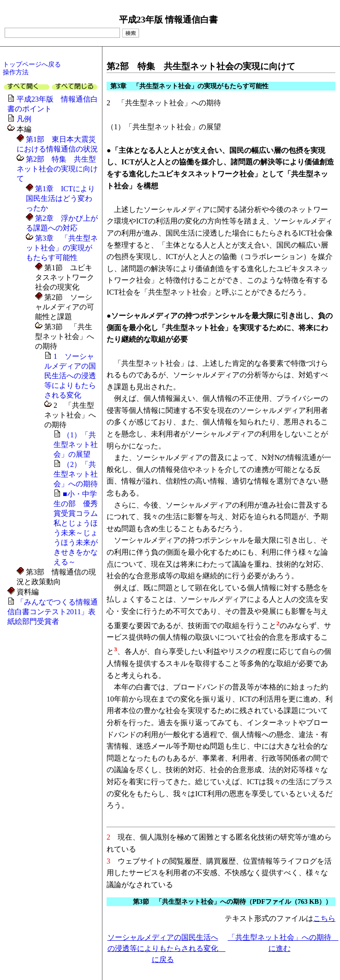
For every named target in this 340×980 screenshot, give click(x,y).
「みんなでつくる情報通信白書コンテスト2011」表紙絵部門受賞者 (53, 612)
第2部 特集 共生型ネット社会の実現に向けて (57, 169)
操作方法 (16, 72)
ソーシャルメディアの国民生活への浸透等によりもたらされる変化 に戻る (167, 948)
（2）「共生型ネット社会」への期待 (76, 474)
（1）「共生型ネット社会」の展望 (76, 445)
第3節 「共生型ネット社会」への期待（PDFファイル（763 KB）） (232, 901)
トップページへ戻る (32, 64)
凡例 (24, 119)
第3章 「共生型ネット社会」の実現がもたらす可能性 (62, 248)
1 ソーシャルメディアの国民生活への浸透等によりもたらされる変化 (70, 376)
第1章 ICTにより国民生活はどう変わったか (60, 198)
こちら (324, 918)
